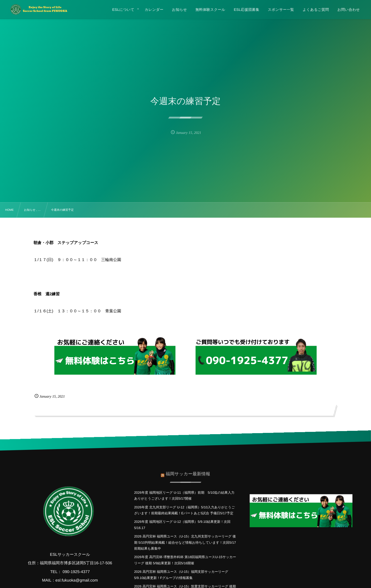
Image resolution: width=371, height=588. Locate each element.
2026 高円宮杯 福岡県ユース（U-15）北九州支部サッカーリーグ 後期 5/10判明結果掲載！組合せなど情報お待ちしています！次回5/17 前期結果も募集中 (187, 542)
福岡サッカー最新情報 (188, 472)
